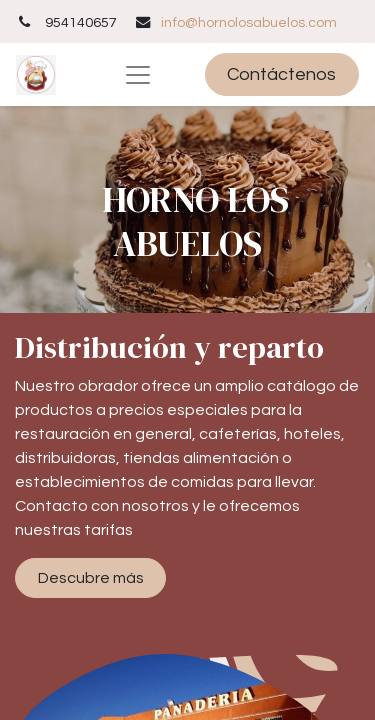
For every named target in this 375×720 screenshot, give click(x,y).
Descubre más (91, 578)
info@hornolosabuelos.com (249, 22)
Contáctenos (281, 74)
